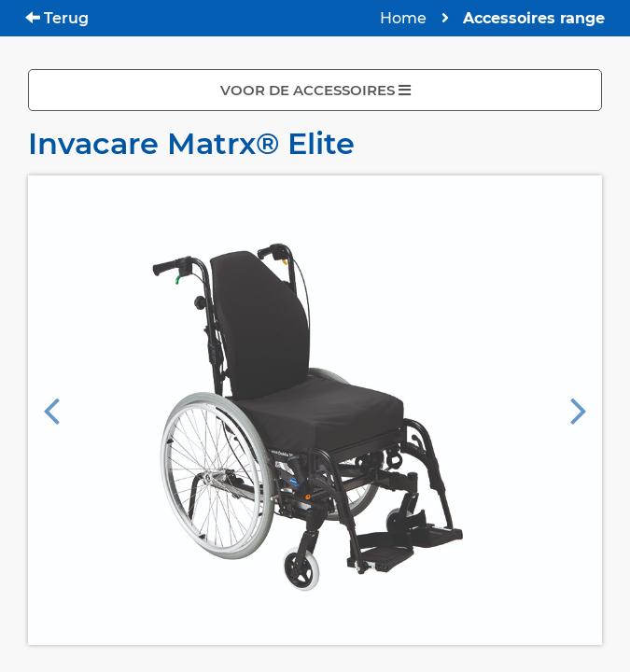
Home (403, 18)
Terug (57, 18)
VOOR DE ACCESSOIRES (315, 90)
